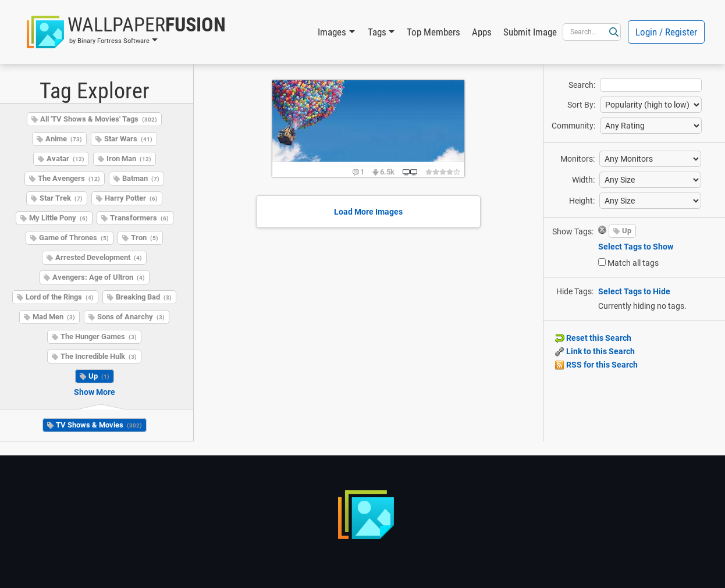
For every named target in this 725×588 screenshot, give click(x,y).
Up (99, 376)
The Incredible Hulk (99, 356)
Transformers (139, 218)
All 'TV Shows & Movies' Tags (99, 119)
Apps (482, 32)
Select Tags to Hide (634, 291)
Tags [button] (377, 32)
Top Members (433, 32)
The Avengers (69, 178)
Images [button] (332, 32)
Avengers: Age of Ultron (99, 277)
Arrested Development (99, 257)
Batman (141, 178)
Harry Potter (131, 198)
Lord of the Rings (60, 297)
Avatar (65, 158)
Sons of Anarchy (131, 317)
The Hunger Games (99, 336)
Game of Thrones (74, 238)
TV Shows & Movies (99, 425)
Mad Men (54, 317)
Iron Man (129, 158)
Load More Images (368, 212)
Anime (64, 139)
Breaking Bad (144, 297)
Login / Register (666, 32)
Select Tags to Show (636, 247)
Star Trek (61, 198)
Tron (145, 238)
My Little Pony (58, 218)
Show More (95, 392)
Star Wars (128, 139)
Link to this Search (595, 351)
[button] (126, 32)
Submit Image (530, 32)
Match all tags (633, 263)
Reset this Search (593, 338)
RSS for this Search (596, 365)
